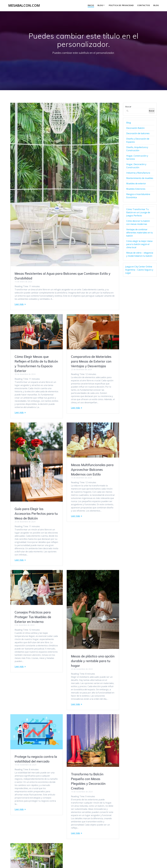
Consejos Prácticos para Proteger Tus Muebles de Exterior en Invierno (33, 573)
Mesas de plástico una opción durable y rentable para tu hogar (93, 656)
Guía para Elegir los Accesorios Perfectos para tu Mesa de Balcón (93, 509)
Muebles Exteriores (136, 189)
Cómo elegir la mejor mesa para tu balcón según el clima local (139, 244)
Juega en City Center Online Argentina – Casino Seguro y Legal (139, 270)
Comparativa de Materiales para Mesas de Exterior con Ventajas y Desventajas (91, 361)
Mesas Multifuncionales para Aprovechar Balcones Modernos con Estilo (36, 470)
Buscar (128, 107)
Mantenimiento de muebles (140, 178)
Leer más (19, 304)
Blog (100, 5)
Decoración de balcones (138, 133)
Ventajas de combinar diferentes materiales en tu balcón (140, 233)
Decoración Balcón (135, 128)
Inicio (91, 5)
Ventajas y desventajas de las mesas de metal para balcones (34, 790)
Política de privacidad (121, 5)
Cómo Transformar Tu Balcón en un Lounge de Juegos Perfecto (138, 212)
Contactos (144, 5)
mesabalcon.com (24, 5)
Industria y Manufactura (138, 173)
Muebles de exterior (136, 183)
